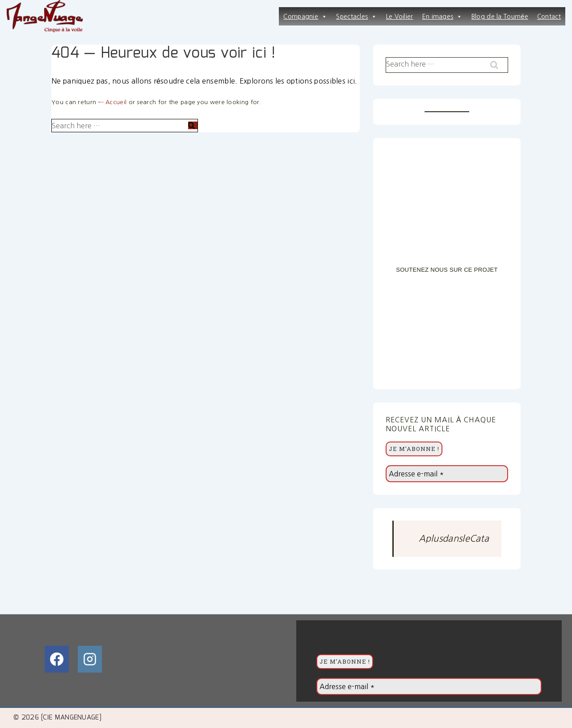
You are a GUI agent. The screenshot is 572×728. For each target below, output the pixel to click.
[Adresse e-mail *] (447, 474)
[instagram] (90, 659)
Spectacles (356, 17)
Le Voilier (400, 17)
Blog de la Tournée (500, 17)
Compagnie (305, 17)
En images (442, 17)
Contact (549, 17)
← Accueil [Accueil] (113, 102)
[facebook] (57, 659)
